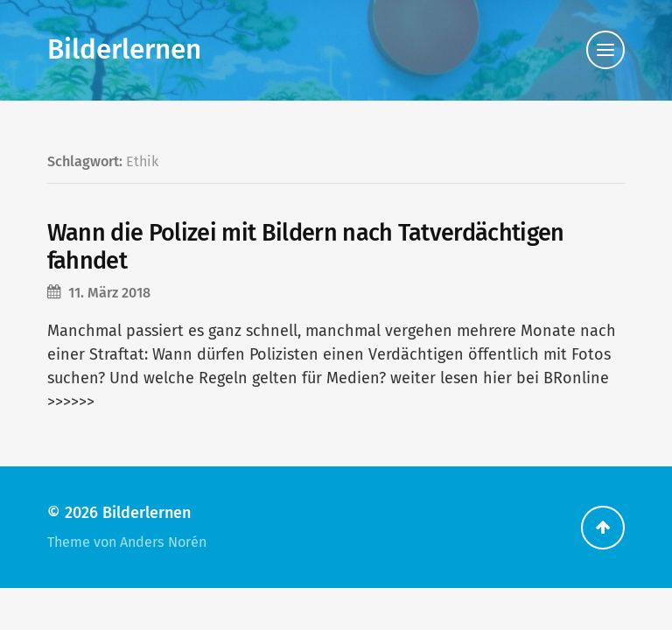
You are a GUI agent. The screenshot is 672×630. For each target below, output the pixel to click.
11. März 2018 (109, 293)
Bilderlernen (124, 49)
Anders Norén (163, 542)
